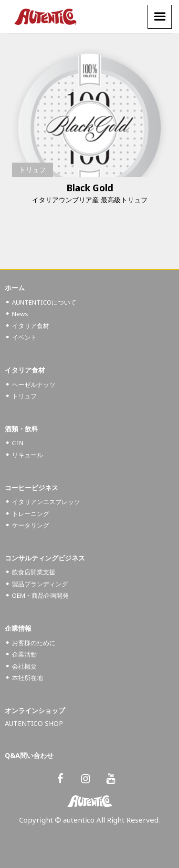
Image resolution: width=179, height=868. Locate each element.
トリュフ (32, 170)
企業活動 (24, 654)
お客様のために (34, 643)
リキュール (27, 455)
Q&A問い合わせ (29, 755)
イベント (24, 337)
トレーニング (31, 514)
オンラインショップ (35, 710)
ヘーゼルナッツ (34, 385)
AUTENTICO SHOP (34, 723)
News (20, 314)
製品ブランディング (40, 584)
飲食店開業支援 (34, 572)
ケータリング (31, 525)
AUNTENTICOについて (44, 302)
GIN (18, 443)
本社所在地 (27, 678)
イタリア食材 (31, 326)
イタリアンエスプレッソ (46, 502)
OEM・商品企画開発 (40, 595)
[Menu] (160, 17)
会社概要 (24, 666)
